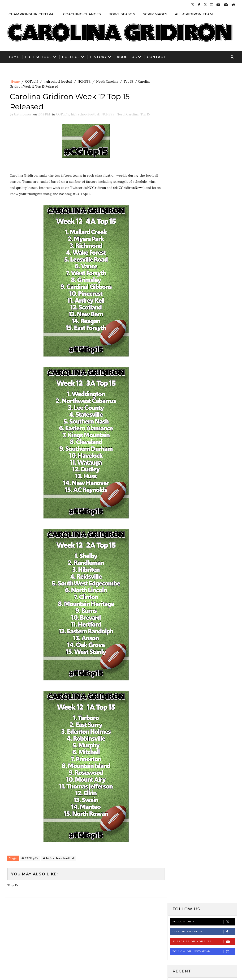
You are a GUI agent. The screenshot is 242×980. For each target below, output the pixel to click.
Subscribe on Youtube (203, 116)
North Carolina (107, 82)
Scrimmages (155, 14)
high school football (58, 82)
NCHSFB (84, 82)
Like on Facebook (203, 106)
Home (13, 57)
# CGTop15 (30, 859)
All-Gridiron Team (194, 14)
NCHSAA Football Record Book (207, 237)
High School (38, 57)
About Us (127, 57)
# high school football (59, 859)
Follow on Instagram (203, 125)
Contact (156, 57)
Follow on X (203, 96)
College (71, 57)
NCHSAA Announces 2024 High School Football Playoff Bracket (212, 297)
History (98, 57)
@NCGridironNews (128, 188)
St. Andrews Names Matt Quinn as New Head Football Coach (213, 258)
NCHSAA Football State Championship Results (212, 276)
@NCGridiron (95, 188)
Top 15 (128, 82)
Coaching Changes (82, 14)
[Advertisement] (121, 946)
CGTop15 (32, 82)
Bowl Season (122, 14)
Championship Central (32, 14)
